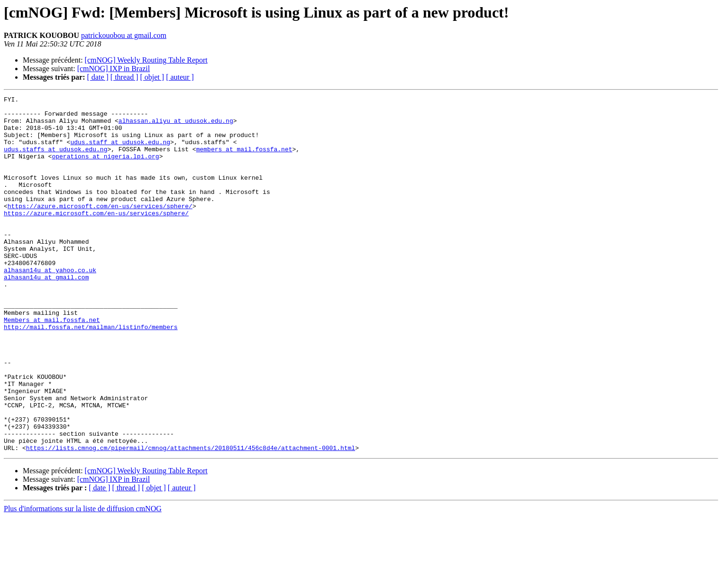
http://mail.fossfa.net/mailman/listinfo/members (91, 374)
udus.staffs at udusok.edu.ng (55, 160)
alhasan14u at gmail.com (46, 314)
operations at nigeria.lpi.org (105, 169)
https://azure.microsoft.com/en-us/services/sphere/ (100, 229)
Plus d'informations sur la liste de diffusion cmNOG (83, 580)
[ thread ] (124, 77)
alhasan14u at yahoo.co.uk (50, 305)
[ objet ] (152, 77)
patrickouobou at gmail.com (124, 35)
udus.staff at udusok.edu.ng (120, 152)
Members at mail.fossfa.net (52, 365)
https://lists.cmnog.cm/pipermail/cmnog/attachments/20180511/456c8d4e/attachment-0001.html (191, 519)
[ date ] (98, 77)
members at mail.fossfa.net (244, 160)
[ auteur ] (180, 77)
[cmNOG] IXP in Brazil (114, 69)
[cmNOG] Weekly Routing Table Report (146, 60)
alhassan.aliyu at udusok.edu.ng (176, 126)
